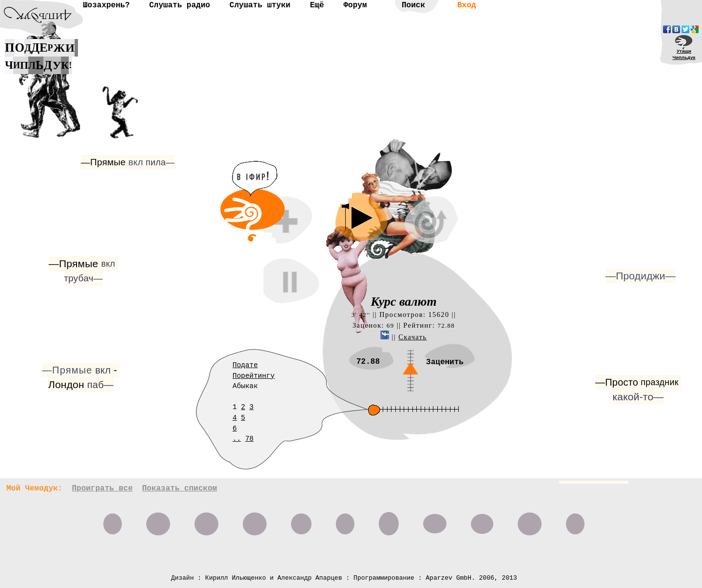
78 (249, 439)
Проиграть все (102, 489)
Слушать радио (180, 5)
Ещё (317, 5)
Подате (245, 365)
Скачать (412, 337)
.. (237, 439)
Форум (355, 5)
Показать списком (179, 489)
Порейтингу (253, 376)
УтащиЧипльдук (684, 54)
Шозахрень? (106, 5)
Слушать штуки (260, 5)
